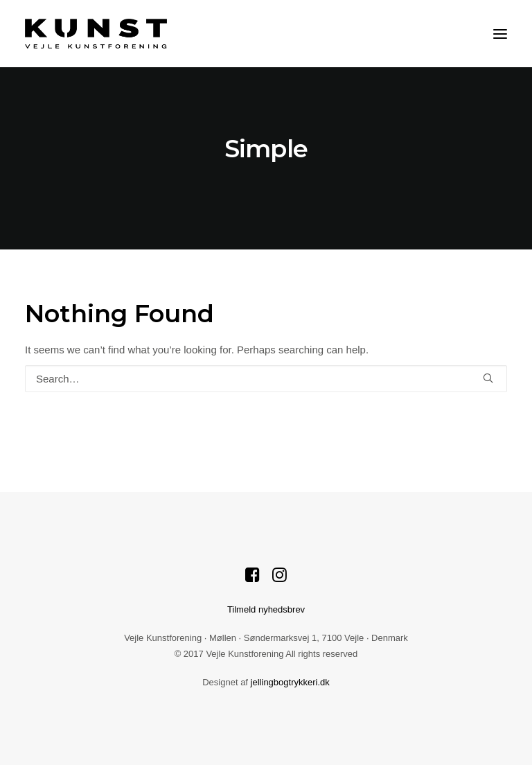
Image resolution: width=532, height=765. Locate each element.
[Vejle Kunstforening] (96, 34)
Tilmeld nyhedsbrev (266, 609)
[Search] (266, 379)
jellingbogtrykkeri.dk (290, 682)
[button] (500, 34)
